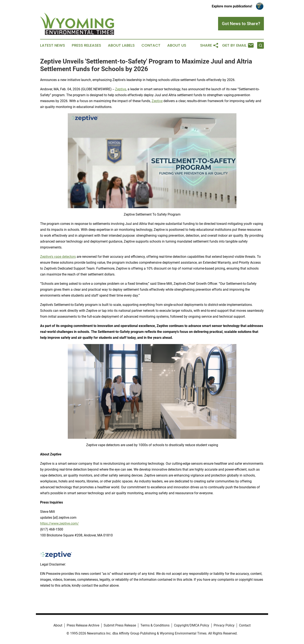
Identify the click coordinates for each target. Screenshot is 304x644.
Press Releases (86, 45)
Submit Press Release (120, 625)
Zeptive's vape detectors (58, 257)
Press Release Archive (83, 625)
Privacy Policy (224, 625)
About (58, 625)
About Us (177, 45)
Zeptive (121, 89)
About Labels (121, 45)
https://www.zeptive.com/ (59, 523)
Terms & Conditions (155, 625)
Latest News (53, 45)
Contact (151, 45)
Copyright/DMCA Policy (192, 625)
